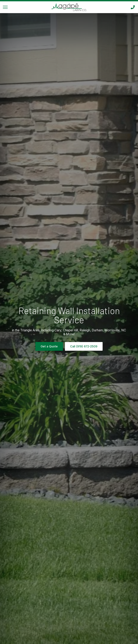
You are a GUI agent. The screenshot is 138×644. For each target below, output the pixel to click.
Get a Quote (49, 346)
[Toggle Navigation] (5, 7)
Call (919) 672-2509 (84, 346)
